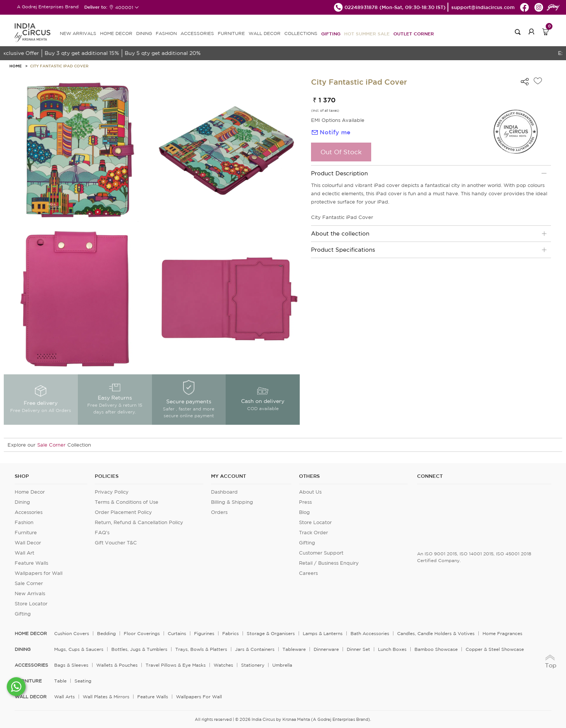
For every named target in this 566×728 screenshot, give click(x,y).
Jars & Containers (255, 649)
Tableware (294, 649)
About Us (310, 492)
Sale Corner (51, 445)
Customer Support (321, 553)
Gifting (331, 33)
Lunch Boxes (392, 649)
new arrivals (78, 33)
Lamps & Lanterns (323, 633)
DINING (144, 33)
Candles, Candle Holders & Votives (436, 633)
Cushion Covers (72, 633)
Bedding (106, 633)
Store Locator (31, 604)
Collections (301, 33)
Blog (304, 512)
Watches (223, 665)
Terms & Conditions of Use (127, 502)
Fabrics (231, 633)
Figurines (204, 633)
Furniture (26, 533)
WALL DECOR (265, 33)
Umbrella (282, 665)
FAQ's (102, 533)
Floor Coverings (142, 633)
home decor (31, 634)
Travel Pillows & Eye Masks (176, 665)
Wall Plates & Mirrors (106, 697)
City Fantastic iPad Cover (59, 66)
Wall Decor (28, 543)
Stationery (253, 665)
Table (60, 681)
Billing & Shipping (232, 502)
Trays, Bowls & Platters (201, 649)
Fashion (24, 522)
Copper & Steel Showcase (495, 649)
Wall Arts (64, 697)
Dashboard (224, 492)
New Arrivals (30, 593)
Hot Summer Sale (367, 33)
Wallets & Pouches (117, 665)
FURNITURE (231, 33)
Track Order (313, 533)
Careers (308, 573)
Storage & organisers (271, 633)
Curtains (177, 633)
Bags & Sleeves (71, 665)
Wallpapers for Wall (39, 573)
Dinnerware (326, 649)
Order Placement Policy (123, 512)
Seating (83, 681)
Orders (219, 512)
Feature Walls (31, 563)
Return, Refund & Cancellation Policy (139, 522)
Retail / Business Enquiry (329, 563)
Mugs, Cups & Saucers (79, 649)
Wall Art (24, 553)
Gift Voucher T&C (116, 543)
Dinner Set (358, 649)
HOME (16, 66)
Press (305, 502)
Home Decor (30, 492)
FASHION (166, 33)
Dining (22, 502)
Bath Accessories (370, 633)
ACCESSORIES (197, 33)
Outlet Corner (414, 33)
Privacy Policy (112, 492)
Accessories (29, 512)
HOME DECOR (116, 33)
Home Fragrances (502, 633)
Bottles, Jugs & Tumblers (139, 649)
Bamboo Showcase (436, 649)
